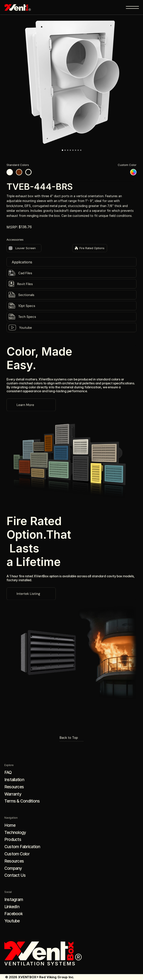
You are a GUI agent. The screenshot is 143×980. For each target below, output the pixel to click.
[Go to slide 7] (78, 150)
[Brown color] (19, 172)
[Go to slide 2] (65, 150)
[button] (71, 82)
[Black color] (28, 172)
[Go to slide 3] (68, 150)
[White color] (10, 172)
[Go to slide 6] (76, 150)
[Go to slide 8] (81, 150)
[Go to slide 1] (62, 150)
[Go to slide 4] (70, 150)
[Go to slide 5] (73, 150)
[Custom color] (133, 172)
